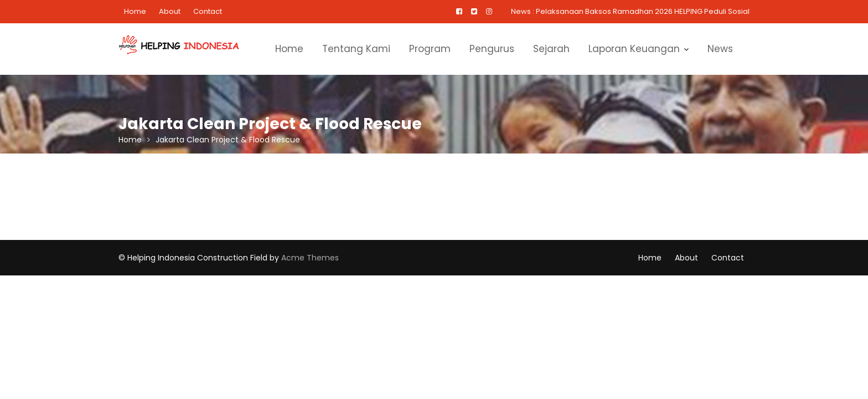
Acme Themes (310, 258)
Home (135, 11)
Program (430, 49)
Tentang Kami (356, 49)
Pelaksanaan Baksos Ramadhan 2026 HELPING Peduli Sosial (643, 11)
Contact (208, 11)
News (720, 49)
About (170, 11)
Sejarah (551, 49)
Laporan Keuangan (634, 49)
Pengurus (492, 49)
